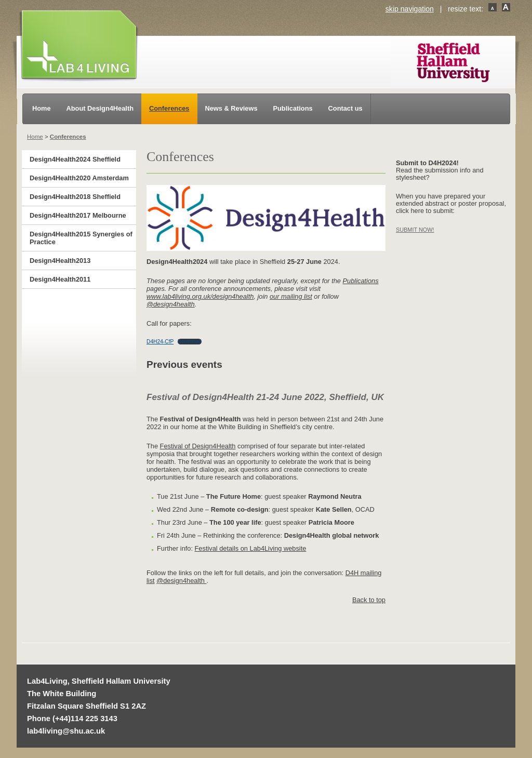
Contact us (345, 108)
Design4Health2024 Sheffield (75, 159)
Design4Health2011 (60, 279)
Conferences (169, 108)
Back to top (369, 600)
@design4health (171, 304)
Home (42, 108)
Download (190, 342)
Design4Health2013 (60, 261)
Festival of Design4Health (198, 446)
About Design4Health (100, 108)
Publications (293, 108)
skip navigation (410, 9)
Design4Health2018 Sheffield (75, 197)
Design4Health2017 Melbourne (78, 215)
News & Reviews (231, 108)
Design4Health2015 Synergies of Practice (81, 238)
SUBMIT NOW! (415, 230)
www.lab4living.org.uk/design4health (200, 296)
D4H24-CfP (160, 342)
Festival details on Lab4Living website (251, 548)
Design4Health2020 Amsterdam (79, 178)
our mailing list (291, 296)
